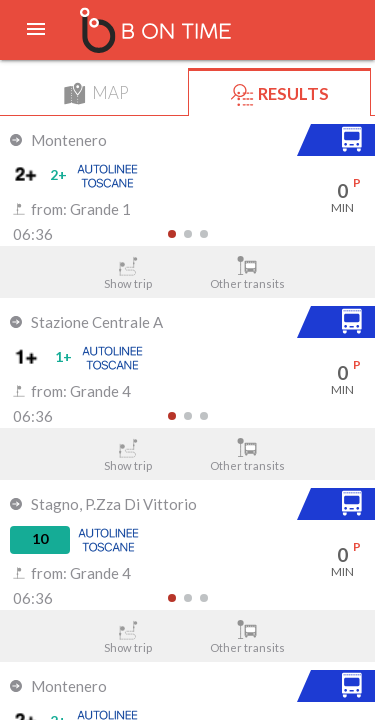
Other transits (247, 273)
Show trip (128, 273)
